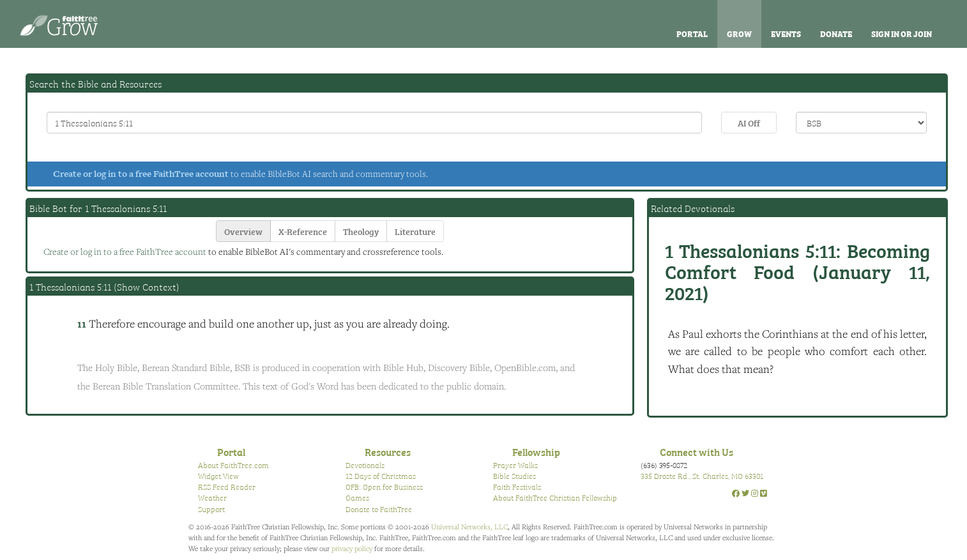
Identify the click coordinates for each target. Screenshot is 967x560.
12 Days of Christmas (381, 476)
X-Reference (303, 231)
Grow (739, 33)
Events (786, 33)
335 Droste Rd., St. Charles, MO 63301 (702, 476)
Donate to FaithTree (379, 509)
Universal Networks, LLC (469, 526)
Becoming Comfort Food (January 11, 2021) (797, 271)
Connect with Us (697, 451)
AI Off (749, 122)
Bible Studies (514, 476)
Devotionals (365, 465)
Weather (212, 497)
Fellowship (536, 451)
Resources (388, 451)
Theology (361, 231)
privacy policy (352, 548)
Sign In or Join (902, 33)
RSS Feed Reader (227, 487)
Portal (692, 33)
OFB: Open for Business (384, 487)
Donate (836, 33)
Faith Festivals (517, 487)
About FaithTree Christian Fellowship (555, 497)
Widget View (218, 476)
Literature (415, 231)
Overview (243, 231)
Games (357, 497)
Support (211, 509)
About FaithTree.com (233, 465)
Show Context (147, 287)
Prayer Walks (515, 465)
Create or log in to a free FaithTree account (141, 174)
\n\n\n (861, 123)
